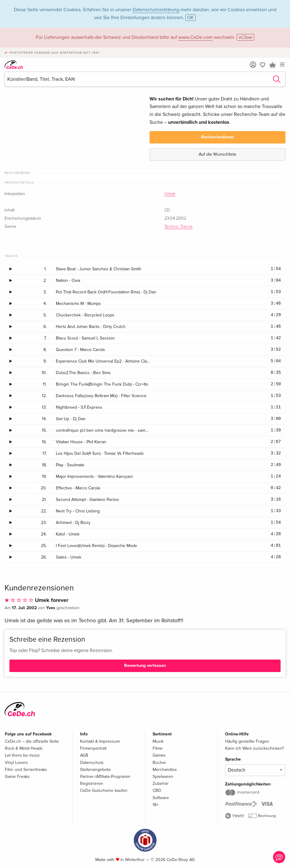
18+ (156, 805)
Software (161, 798)
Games (159, 755)
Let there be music (22, 755)
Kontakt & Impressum (100, 741)
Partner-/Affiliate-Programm (105, 777)
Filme (158, 748)
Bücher (159, 763)
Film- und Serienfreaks (26, 770)
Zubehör (161, 784)
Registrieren (92, 784)
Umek (170, 194)
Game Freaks (17, 777)
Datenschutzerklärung (156, 10)
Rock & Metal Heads (24, 748)
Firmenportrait (93, 748)
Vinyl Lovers (16, 763)
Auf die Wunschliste (217, 154)
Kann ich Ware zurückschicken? (255, 748)
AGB (84, 755)
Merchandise (165, 770)
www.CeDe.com (196, 37)
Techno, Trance (179, 227)
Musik (158, 741)
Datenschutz (92, 763)
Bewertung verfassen (145, 665)
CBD (157, 790)
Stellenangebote (95, 770)
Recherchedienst (217, 137)
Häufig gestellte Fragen (247, 741)
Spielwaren (163, 777)
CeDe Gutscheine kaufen (104, 790)
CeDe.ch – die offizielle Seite (32, 741)
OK (191, 18)
